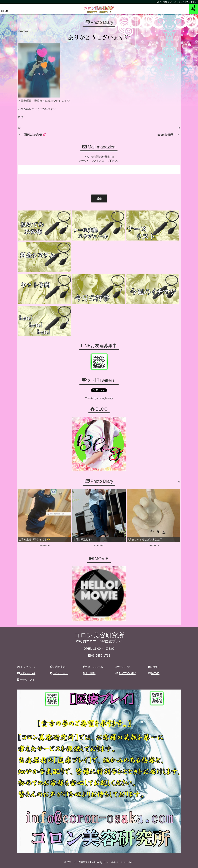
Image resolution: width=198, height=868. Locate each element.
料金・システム (93, 667)
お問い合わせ (26, 673)
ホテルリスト (26, 680)
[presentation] (44, 183)
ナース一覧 (123, 667)
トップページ (27, 667)
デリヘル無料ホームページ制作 (118, 862)
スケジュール (59, 673)
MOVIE (154, 673)
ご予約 (153, 667)
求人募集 (89, 673)
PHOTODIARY (126, 673)
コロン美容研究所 (99, 7)
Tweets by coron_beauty (99, 398)
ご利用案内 (58, 667)
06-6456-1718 (101, 656)
